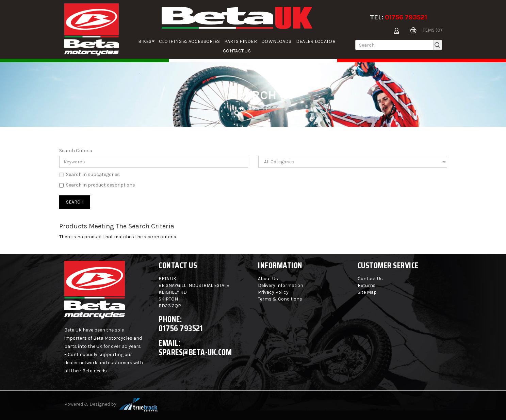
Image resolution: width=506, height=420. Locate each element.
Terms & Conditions (280, 299)
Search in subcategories (89, 174)
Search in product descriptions (97, 185)
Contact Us (237, 51)
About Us (268, 279)
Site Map (367, 292)
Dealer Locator (316, 41)
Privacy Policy (273, 292)
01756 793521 (406, 17)
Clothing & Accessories (190, 41)
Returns (367, 285)
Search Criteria (76, 151)
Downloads (276, 41)
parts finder (241, 41)
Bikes (146, 41)
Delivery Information (281, 285)
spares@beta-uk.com (195, 352)
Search (259, 109)
